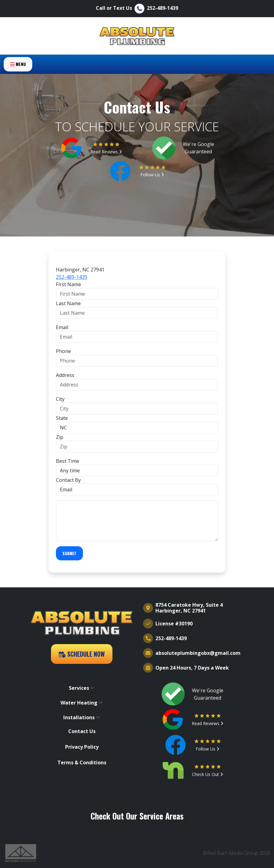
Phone (63, 351)
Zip (60, 437)
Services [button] (82, 688)
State (62, 418)
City (60, 399)
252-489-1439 (72, 277)
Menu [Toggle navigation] (18, 69)
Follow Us (152, 175)
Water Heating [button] (82, 703)
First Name (68, 284)
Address (65, 375)
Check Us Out (207, 774)
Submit (69, 553)
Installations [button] (82, 717)
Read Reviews (106, 152)
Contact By (68, 480)
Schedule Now (82, 654)
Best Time (68, 461)
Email (62, 327)
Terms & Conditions (82, 763)
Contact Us (82, 731)
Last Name (68, 303)
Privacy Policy (82, 747)
